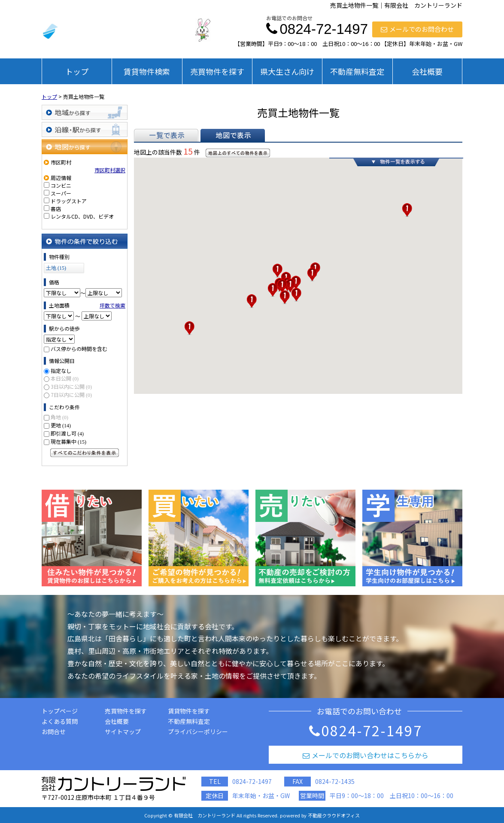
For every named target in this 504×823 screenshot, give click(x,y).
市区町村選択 (110, 170)
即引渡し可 (67, 433)
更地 (61, 425)
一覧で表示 (166, 135)
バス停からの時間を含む (79, 349)
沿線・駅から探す (85, 130)
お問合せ (54, 732)
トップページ (60, 711)
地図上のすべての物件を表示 (238, 153)
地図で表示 (233, 135)
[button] (189, 328)
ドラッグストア (69, 201)
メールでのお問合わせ (417, 29)
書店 (56, 209)
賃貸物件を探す (189, 711)
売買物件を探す (217, 71)
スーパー (61, 193)
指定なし (61, 370)
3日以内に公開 (71, 386)
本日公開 (65, 378)
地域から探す (85, 112)
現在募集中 (68, 441)
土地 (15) (56, 268)
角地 (59, 417)
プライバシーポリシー (198, 732)
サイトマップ (123, 732)
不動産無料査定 (357, 71)
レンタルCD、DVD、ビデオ (82, 216)
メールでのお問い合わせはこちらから (366, 755)
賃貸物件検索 (147, 71)
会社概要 (427, 71)
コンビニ (61, 185)
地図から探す (85, 147)
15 (188, 151)
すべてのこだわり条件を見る (85, 453)
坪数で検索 (112, 305)
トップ (77, 71)
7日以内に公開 (71, 395)
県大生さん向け (287, 71)
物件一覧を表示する (396, 162)
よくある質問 (60, 721)
